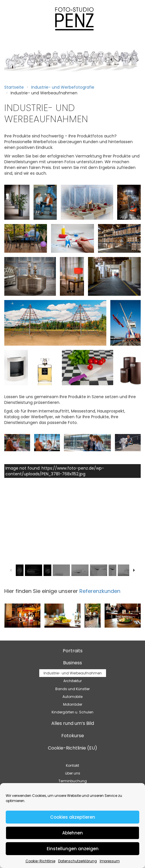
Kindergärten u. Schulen (72, 712)
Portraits (73, 651)
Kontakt (72, 765)
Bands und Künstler (72, 689)
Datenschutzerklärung (78, 861)
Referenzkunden (100, 591)
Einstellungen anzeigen (73, 849)
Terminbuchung (73, 781)
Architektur (72, 681)
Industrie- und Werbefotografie (63, 87)
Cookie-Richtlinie (40, 861)
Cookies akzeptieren (73, 817)
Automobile (72, 697)
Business (72, 663)
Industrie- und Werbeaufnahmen (73, 673)
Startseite (14, 87)
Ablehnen (72, 833)
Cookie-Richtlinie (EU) (72, 748)
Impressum (110, 861)
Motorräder (73, 704)
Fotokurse (73, 736)
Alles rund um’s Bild (73, 723)
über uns (73, 773)
